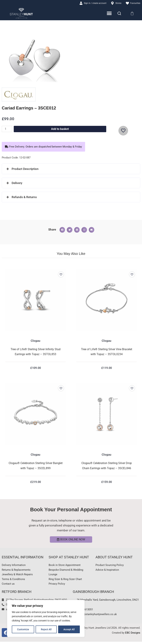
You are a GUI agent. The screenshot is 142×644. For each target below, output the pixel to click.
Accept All (69, 629)
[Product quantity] (7, 129)
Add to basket (60, 129)
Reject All (46, 629)
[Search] (119, 14)
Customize (23, 629)
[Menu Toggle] (109, 14)
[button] (43, 147)
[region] (46, 618)
